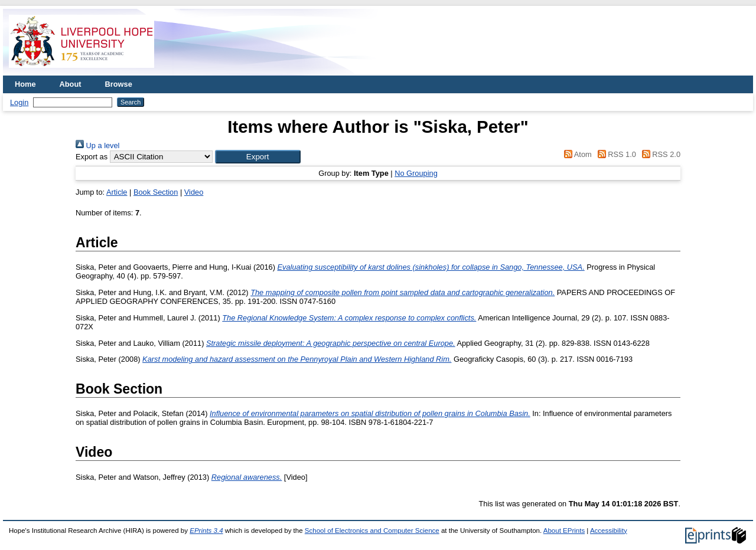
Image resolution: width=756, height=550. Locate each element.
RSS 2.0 (659, 154)
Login (19, 102)
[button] (258, 157)
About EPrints (564, 531)
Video (194, 192)
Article (117, 192)
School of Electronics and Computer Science (372, 531)
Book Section (156, 192)
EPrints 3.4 (206, 531)
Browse (119, 84)
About (71, 84)
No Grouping (416, 173)
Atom (576, 154)
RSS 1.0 (615, 154)
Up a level (97, 145)
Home (25, 84)
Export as (92, 157)
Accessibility (609, 531)
